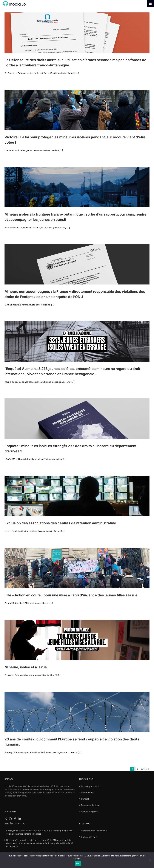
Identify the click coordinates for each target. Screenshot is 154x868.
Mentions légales (89, 811)
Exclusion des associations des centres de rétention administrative (60, 523)
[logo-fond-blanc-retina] (14, 2)
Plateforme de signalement (94, 831)
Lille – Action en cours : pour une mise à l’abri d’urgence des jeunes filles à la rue (71, 595)
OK (78, 864)
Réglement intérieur (91, 805)
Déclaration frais (89, 837)
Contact (85, 799)
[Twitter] (6, 819)
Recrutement (87, 793)
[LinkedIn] (20, 819)
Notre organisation (90, 786)
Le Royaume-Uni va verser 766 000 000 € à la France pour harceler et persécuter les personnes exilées (40, 832)
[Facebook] (15, 819)
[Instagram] (10, 819)
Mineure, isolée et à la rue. (26, 667)
